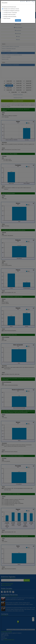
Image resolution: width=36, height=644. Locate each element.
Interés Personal (7, 18)
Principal (23, 1)
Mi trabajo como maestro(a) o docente (11, 9)
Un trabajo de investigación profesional (11, 11)
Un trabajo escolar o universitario (10, 13)
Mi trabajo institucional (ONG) (10, 15)
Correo (28, 1)
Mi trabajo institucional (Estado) (10, 17)
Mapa (33, 1)
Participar (18, 20)
